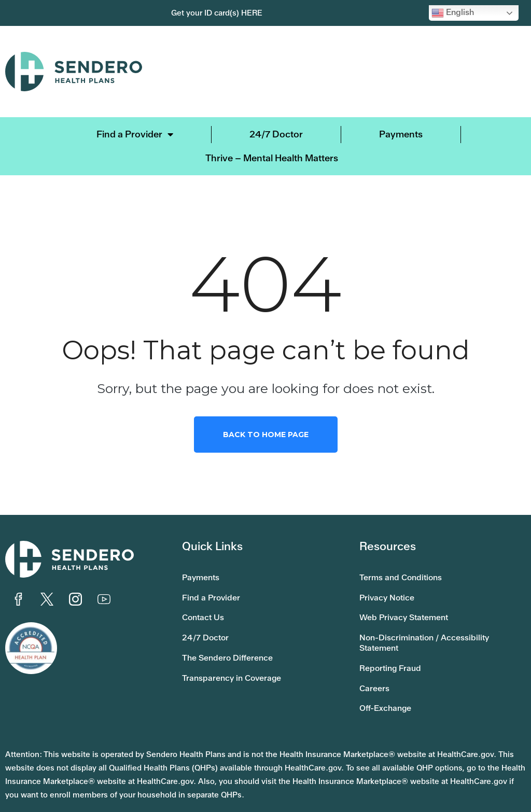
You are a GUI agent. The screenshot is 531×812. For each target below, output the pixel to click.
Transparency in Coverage (239, 660)
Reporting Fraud (395, 653)
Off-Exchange (390, 687)
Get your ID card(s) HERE (217, 13)
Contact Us (206, 608)
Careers (376, 670)
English (453, 13)
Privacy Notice (391, 591)
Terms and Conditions (407, 574)
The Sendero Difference (234, 642)
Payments (401, 134)
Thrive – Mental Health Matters (272, 158)
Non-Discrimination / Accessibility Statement (433, 631)
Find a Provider (135, 134)
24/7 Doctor (276, 134)
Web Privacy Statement (410, 608)
